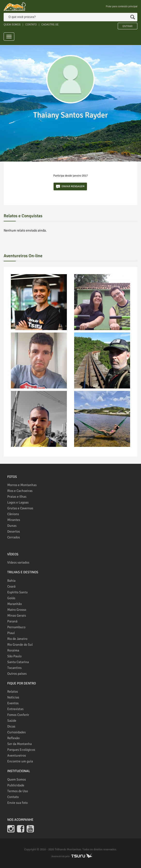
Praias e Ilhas (17, 497)
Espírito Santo (17, 592)
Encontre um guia (20, 761)
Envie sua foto (17, 803)
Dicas (11, 726)
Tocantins (14, 668)
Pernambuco (16, 627)
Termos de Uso (18, 791)
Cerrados (14, 537)
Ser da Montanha (20, 744)
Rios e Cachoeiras (20, 491)
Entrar (128, 26)
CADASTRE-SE (50, 25)
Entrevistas (15, 709)
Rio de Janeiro (17, 639)
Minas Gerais (17, 616)
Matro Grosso (17, 610)
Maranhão (15, 604)
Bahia (11, 581)
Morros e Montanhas (22, 485)
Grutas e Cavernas (20, 508)
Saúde (12, 721)
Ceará (11, 586)
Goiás (11, 598)
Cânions (13, 514)
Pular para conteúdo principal (122, 6)
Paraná (12, 621)
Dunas (12, 526)
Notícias (13, 697)
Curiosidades (16, 732)
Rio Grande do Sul (20, 645)
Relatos (13, 692)
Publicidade (16, 785)
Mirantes (14, 520)
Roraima (13, 650)
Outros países (17, 674)
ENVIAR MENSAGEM (70, 187)
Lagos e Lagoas (18, 502)
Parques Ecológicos (21, 750)
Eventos (13, 703)
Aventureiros (17, 756)
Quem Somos (17, 779)
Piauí (11, 633)
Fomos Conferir (18, 715)
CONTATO (31, 25)
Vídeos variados (18, 562)
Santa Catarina (18, 662)
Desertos (14, 531)
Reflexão (13, 738)
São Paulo (14, 656)
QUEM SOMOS (12, 25)
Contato (13, 797)
